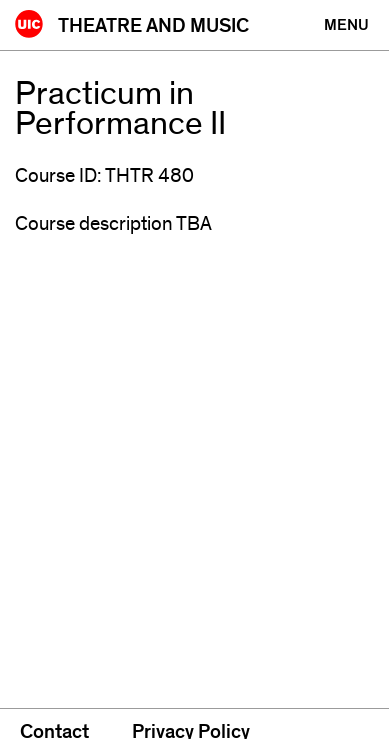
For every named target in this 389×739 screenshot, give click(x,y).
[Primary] (346, 25)
